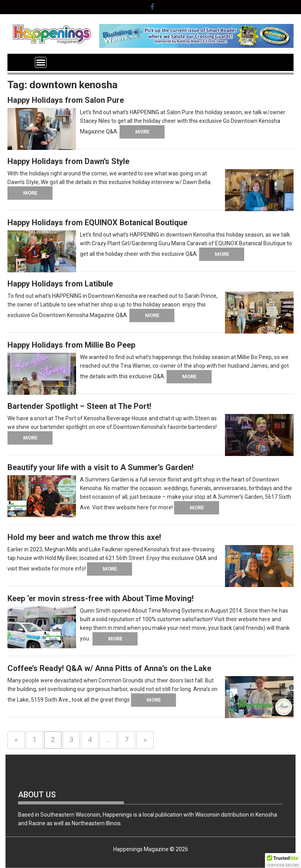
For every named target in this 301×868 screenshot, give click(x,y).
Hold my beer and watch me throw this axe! (84, 537)
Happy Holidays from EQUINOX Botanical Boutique (97, 222)
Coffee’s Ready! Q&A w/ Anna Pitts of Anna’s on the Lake (109, 668)
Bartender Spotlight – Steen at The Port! (79, 406)
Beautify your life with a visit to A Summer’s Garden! (101, 467)
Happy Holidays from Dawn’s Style (68, 161)
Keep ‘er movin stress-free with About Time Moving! (101, 598)
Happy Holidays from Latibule (60, 284)
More (142, 132)
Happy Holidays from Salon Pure (66, 100)
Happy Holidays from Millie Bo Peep (71, 345)
